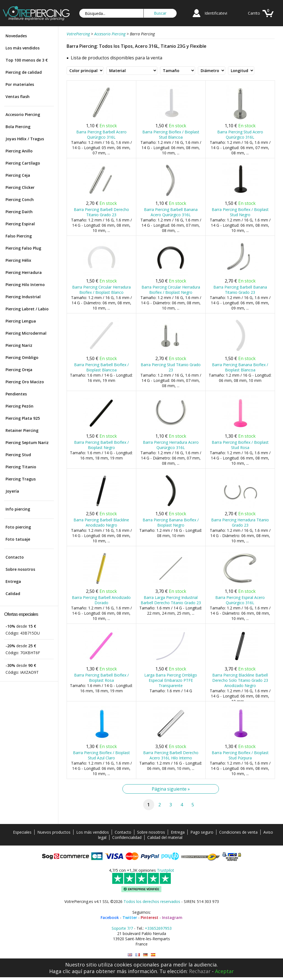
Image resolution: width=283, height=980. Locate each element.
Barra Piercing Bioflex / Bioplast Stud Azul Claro (101, 755)
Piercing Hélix (18, 260)
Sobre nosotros (20, 569)
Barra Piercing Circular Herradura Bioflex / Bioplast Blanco (101, 290)
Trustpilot (166, 870)
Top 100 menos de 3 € (27, 60)
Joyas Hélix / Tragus (25, 139)
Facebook (110, 917)
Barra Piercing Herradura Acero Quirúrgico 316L (171, 445)
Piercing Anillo (19, 151)
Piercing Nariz (19, 345)
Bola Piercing (18, 127)
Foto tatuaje (18, 539)
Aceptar (224, 971)
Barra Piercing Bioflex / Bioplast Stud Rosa (240, 445)
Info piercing (18, 509)
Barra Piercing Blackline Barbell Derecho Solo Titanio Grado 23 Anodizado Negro (240, 680)
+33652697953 (158, 928)
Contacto (15, 557)
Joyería (12, 491)
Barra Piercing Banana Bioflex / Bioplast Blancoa (240, 367)
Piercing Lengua (21, 321)
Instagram (172, 917)
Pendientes (16, 394)
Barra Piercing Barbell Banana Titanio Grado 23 (240, 290)
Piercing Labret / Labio (27, 309)
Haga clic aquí (66, 971)
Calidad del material (165, 837)
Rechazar (200, 971)
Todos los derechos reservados (152, 901)
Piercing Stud (18, 455)
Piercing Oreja (19, 370)
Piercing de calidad (24, 72)
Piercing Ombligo (22, 357)
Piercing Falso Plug (23, 248)
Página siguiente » (171, 789)
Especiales (22, 832)
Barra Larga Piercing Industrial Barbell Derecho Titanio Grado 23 (171, 600)
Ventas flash (18, 97)
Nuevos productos (54, 832)
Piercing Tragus (21, 479)
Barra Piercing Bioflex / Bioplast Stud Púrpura (240, 755)
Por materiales (20, 84)
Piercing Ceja (18, 175)
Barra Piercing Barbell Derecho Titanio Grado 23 (101, 212)
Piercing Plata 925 (23, 418)
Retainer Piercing (22, 430)
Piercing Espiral (20, 224)
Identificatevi (216, 13)
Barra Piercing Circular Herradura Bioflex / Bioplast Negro (171, 290)
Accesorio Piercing (23, 114)
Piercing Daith (19, 212)
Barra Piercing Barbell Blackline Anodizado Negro (101, 522)
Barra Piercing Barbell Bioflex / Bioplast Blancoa (101, 367)
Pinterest (150, 917)
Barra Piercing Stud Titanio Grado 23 (171, 367)
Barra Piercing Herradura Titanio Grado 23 (240, 522)
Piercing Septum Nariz (27, 443)
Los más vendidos (23, 48)
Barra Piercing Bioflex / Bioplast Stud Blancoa (171, 134)
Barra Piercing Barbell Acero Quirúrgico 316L (101, 134)
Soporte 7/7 (122, 928)
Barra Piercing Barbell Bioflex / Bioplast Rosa (101, 678)
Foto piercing (18, 527)
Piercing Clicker (20, 187)
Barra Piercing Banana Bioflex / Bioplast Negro (171, 522)
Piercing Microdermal (26, 333)
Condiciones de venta (238, 832)
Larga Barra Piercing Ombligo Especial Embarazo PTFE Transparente (171, 680)
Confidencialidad (127, 837)
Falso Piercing (19, 236)
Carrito (254, 13)
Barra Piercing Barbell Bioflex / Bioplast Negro (101, 445)
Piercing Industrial (23, 297)
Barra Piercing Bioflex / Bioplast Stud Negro (240, 212)
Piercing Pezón (19, 406)
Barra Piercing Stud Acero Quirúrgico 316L (240, 134)
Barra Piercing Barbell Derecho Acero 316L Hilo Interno (171, 755)
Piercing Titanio (21, 467)
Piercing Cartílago (23, 163)
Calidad (13, 594)
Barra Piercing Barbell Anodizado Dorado (101, 600)
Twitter (130, 917)
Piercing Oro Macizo (25, 382)
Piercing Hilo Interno (25, 285)
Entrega (13, 581)
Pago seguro (202, 832)
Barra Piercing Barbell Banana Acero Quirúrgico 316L (171, 212)
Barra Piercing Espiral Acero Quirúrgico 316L (240, 600)
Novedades (16, 36)
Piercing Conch (20, 200)
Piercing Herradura (24, 272)
